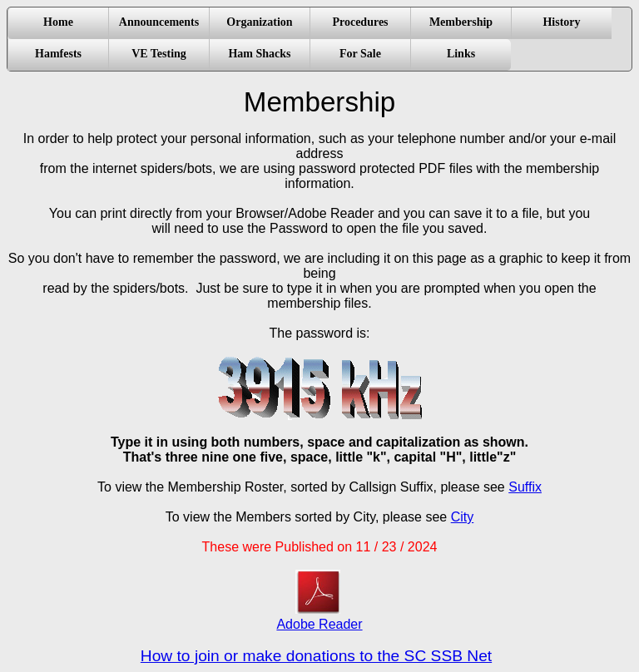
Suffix (525, 487)
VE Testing (159, 54)
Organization (259, 22)
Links (461, 54)
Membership (461, 22)
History (561, 22)
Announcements (159, 22)
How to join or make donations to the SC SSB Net (316, 656)
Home (58, 22)
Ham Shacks (259, 54)
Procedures (360, 22)
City (463, 517)
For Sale (360, 54)
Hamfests (58, 54)
